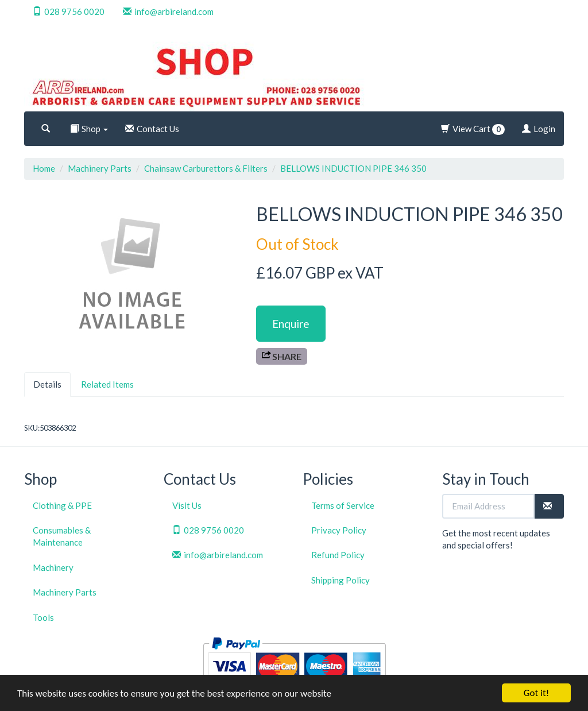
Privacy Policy (339, 530)
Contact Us (152, 129)
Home (44, 168)
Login (539, 129)
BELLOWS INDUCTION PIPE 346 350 (353, 168)
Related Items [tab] (107, 384)
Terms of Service (343, 505)
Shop (89, 129)
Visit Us (187, 505)
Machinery (53, 567)
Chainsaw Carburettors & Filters (206, 168)
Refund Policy (338, 555)
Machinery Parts (100, 168)
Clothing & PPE (62, 505)
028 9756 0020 (69, 11)
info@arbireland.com (168, 11)
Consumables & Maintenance (62, 536)
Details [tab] (47, 384)
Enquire (291, 324)
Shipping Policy (341, 580)
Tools (43, 617)
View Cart (473, 129)
